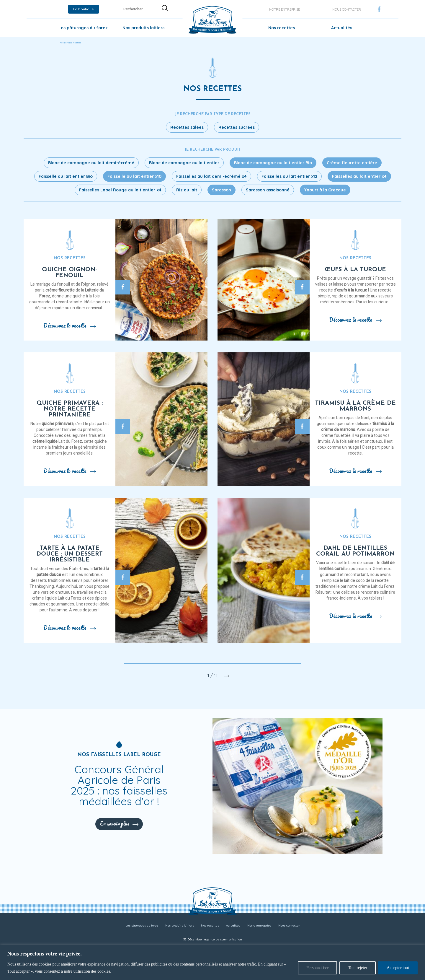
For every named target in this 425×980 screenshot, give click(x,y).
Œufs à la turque (355, 270)
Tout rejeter (358, 968)
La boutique (84, 9)
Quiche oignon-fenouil (70, 273)
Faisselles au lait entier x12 (289, 176)
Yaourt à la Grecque (325, 190)
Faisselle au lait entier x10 (134, 176)
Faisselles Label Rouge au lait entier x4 (120, 190)
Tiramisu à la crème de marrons (355, 406)
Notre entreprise (285, 9)
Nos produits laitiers (143, 28)
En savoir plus (119, 823)
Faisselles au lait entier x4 (359, 176)
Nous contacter (347, 9)
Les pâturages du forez (83, 28)
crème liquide (45, 441)
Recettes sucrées (237, 127)
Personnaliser (317, 968)
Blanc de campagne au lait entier (184, 163)
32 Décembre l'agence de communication (213, 939)
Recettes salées (187, 127)
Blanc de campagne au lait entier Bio (273, 163)
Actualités (342, 28)
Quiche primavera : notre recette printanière (70, 409)
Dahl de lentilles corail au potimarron (355, 551)
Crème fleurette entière (352, 163)
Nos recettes (282, 28)
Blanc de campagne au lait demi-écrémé (91, 163)
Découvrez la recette (70, 325)
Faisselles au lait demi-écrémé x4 (211, 176)
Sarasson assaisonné (268, 190)
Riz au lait (187, 190)
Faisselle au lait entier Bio (66, 176)
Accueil (63, 43)
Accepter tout (398, 968)
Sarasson (222, 190)
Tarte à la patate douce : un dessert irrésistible (70, 554)
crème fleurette (60, 290)
